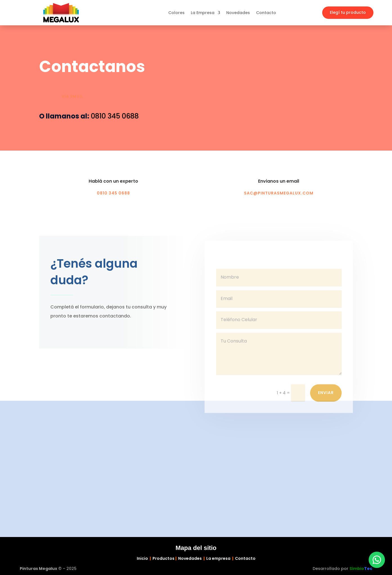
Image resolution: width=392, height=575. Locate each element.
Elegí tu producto (348, 12)
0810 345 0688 (115, 116)
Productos (163, 558)
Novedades (238, 13)
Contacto (266, 13)
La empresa (218, 558)
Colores (176, 13)
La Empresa (203, 13)
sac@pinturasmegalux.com (279, 193)
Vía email (72, 96)
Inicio (142, 558)
